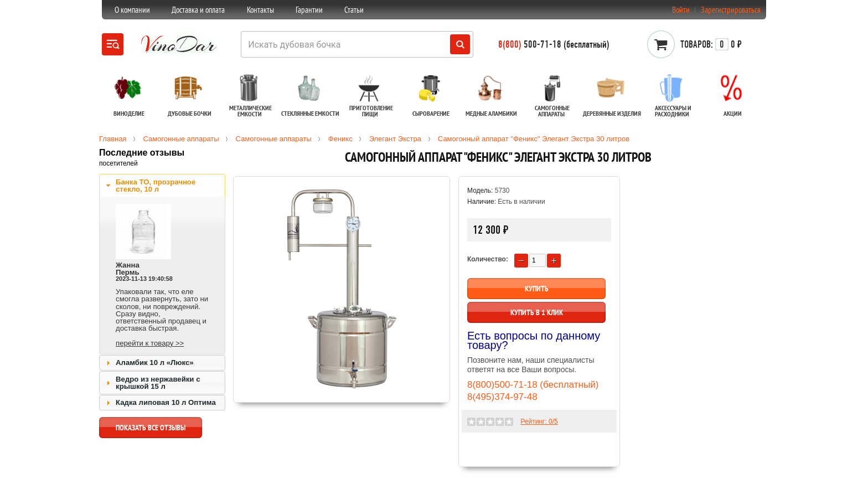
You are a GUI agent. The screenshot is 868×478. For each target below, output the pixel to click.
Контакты (260, 10)
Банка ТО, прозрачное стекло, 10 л (156, 186)
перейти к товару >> (150, 343)
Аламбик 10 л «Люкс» (155, 363)
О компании (132, 10)
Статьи (354, 10)
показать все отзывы (151, 430)
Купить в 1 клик (537, 312)
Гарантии (309, 10)
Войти (681, 10)
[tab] (162, 186)
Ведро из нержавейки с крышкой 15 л (158, 383)
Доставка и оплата (198, 10)
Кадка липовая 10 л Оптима (166, 402)
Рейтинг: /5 (539, 422)
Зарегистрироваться (731, 10)
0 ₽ (711, 44)
